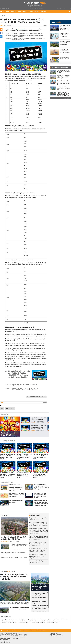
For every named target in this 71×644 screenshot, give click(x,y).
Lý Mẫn (2, 25)
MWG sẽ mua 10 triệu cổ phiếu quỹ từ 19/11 (65, 58)
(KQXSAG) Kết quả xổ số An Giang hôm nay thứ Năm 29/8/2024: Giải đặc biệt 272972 (24, 475)
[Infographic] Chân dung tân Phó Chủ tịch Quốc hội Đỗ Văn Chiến (65, 51)
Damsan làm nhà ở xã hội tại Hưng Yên (9, 558)
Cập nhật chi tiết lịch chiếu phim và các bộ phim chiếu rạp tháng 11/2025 (40, 495)
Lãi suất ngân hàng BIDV (23, 623)
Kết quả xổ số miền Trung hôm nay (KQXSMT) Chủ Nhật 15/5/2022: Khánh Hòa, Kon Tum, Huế (28, 36)
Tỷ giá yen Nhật (64, 619)
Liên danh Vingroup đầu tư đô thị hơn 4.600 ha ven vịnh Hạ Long (63, 72)
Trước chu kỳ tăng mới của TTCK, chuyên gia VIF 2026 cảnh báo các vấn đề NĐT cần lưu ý (65, 28)
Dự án (19, 12)
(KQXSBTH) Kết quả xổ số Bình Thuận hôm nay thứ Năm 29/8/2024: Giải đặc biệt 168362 (8, 475)
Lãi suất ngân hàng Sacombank (9, 623)
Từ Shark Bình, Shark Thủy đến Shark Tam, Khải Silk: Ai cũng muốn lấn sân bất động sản (64, 83)
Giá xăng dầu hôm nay (24, 619)
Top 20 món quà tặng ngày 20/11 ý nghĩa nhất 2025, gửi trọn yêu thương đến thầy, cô (41, 487)
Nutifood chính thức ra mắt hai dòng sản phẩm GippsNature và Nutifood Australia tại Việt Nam (41, 503)
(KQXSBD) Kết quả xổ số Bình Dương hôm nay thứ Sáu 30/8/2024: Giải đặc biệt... (38, 420)
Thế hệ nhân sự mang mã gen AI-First (16, 501)
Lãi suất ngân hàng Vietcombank (52, 623)
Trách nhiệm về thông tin (5, 642)
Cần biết (3, 16)
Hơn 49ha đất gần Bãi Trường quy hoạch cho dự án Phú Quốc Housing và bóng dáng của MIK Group (63, 94)
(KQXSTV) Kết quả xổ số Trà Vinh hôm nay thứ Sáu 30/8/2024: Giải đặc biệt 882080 (7, 457)
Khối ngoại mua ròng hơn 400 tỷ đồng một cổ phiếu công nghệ (65, 35)
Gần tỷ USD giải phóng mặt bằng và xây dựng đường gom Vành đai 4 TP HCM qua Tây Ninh (38, 524)
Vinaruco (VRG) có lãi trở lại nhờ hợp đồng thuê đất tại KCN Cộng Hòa (63, 77)
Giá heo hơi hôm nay (41, 619)
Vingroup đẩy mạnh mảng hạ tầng (38, 518)
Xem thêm (67, 98)
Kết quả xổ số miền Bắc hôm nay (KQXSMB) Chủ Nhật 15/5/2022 (27, 34)
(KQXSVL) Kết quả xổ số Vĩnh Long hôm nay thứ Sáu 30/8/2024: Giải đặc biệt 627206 (41, 457)
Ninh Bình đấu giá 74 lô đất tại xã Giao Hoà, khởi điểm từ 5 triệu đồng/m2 (38, 556)
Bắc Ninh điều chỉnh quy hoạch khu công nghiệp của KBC (63, 88)
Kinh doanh (43, 12)
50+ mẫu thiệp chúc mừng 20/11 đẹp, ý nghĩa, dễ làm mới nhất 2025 (17, 495)
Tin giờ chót (6, 515)
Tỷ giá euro (50, 619)
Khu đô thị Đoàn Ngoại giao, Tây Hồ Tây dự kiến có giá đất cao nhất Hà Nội (20, 546)
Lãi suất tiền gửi (42, 621)
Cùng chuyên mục (7, 482)
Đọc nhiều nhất (35, 515)
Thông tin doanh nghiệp (59, 67)
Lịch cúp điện (15, 621)
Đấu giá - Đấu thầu (34, 12)
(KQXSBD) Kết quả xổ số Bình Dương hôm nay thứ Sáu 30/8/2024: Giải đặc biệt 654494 (24, 457)
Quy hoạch (6, 12)
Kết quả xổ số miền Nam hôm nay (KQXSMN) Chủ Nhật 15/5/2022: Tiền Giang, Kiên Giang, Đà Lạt (28, 39)
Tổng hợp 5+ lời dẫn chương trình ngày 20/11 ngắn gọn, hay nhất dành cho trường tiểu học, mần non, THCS (16, 488)
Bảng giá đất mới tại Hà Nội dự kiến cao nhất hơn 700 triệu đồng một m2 (19, 608)
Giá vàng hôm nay (6, 619)
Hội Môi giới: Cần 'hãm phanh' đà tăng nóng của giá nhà (13, 553)
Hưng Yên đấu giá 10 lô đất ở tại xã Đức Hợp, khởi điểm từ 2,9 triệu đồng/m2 (38, 550)
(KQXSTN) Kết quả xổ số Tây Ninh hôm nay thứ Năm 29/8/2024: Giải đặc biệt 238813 (41, 475)
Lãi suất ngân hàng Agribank (53, 621)
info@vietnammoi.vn (7, 641)
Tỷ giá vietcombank (6, 621)
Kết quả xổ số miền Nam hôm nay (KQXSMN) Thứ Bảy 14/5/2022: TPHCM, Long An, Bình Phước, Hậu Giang (19, 374)
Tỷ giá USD (57, 619)
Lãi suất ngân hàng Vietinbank (36, 623)
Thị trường (13, 12)
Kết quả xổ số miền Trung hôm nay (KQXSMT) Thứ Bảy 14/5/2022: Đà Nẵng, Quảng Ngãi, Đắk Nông (25, 389)
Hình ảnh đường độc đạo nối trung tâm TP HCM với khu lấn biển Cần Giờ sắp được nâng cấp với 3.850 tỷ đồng (39, 530)
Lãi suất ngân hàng (24, 621)
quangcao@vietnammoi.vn (58, 636)
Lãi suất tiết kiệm (33, 621)
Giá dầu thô (33, 619)
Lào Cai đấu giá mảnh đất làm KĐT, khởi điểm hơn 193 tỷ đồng (13, 538)
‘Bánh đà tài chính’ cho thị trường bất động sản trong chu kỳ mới (65, 43)
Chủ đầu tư (25, 12)
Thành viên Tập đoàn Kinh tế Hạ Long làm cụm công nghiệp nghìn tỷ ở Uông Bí (39, 538)
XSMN (2, 408)
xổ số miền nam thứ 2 (10, 408)
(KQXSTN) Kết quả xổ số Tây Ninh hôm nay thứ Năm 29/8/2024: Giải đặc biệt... (38, 427)
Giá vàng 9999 (14, 619)
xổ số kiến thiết (21, 29)
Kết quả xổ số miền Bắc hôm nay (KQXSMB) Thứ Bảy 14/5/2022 (25, 385)
